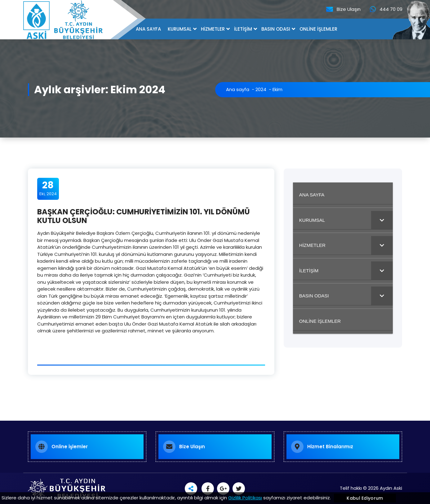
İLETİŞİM (243, 29)
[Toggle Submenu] (382, 220)
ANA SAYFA (148, 29)
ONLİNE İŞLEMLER (318, 29)
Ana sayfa (238, 89)
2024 (261, 89)
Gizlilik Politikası (245, 498)
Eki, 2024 (48, 188)
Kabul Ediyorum (365, 498)
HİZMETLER (213, 29)
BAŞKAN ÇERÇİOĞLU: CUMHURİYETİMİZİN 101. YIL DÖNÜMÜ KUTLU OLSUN (144, 216)
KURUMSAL (180, 29)
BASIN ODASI (276, 29)
